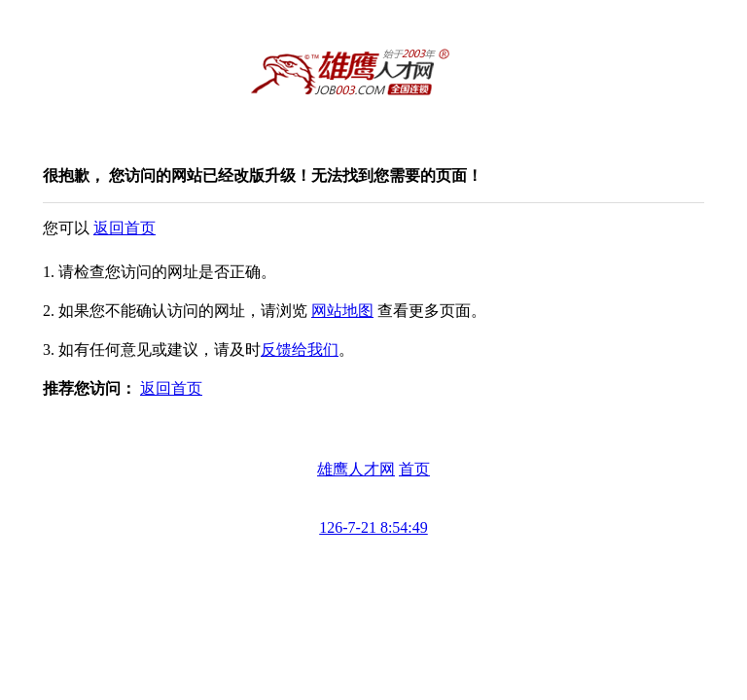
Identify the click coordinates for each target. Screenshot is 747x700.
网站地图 (342, 311)
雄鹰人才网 (356, 469)
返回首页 (124, 228)
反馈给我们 (300, 350)
